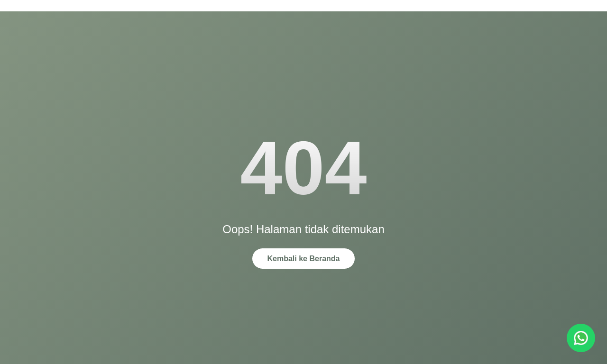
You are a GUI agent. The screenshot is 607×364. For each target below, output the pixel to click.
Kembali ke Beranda (304, 259)
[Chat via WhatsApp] (581, 338)
